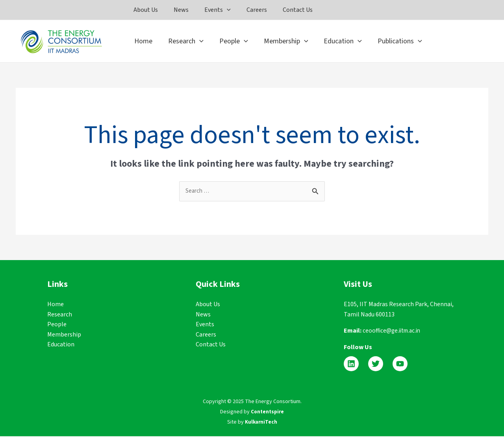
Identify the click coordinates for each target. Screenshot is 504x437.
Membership (64, 335)
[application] (231, 10)
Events (205, 325)
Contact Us (211, 345)
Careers (206, 335)
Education (61, 345)
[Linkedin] (351, 364)
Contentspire (268, 412)
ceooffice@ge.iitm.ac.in (394, 331)
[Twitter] (376, 364)
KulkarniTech (261, 422)
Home (56, 305)
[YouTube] (400, 364)
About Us (208, 305)
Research (60, 315)
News (203, 315)
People (57, 325)
